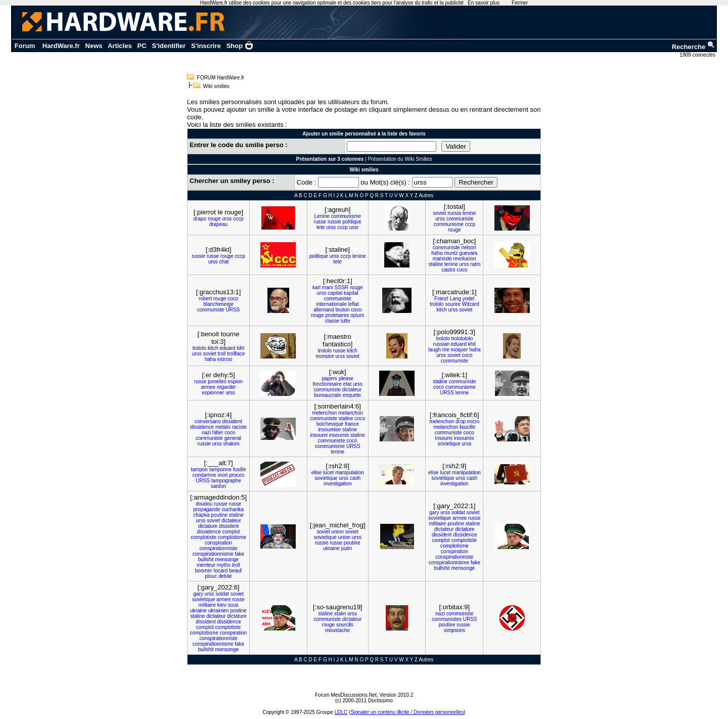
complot (231, 532)
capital (335, 293)
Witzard (471, 304)
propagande (207, 509)
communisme (346, 216)
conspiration (218, 543)
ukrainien (219, 611)
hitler (218, 433)
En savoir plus (484, 3)
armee (208, 387)
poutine (219, 515)
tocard (221, 571)
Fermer (520, 3)
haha (437, 253)
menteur (206, 565)
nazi (206, 433)
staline (436, 264)
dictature (208, 526)
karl (316, 287)
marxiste (442, 259)
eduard (227, 348)
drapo (200, 219)
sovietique (449, 444)
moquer (460, 350)
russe (320, 222)
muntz (451, 253)
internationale (332, 304)
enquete (352, 395)
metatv (223, 427)
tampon (199, 469)
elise (317, 473)
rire (445, 350)
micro (473, 421)
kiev (222, 605)
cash (355, 478)
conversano (208, 421)
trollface (236, 354)
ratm (475, 264)
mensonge (227, 559)
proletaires (337, 315)
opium (357, 315)
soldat (458, 512)
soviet (439, 213)
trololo (437, 304)
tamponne (220, 469)
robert (205, 299)
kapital (351, 293)
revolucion (465, 259)
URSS (233, 310)
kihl (240, 348)
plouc (211, 576)
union (337, 532)
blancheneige (218, 304)
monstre (325, 356)
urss (227, 219)
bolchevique (330, 424)
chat (224, 262)
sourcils (345, 625)
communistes (447, 619)
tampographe (226, 481)
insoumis (339, 435)
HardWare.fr (61, 46)
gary (434, 512)
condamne (204, 475)
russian (441, 344)
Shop (240, 46)
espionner (213, 393)
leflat (354, 304)
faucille (467, 427)
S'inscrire (206, 46)
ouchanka (232, 509)
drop (461, 421)
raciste (239, 427)
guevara (468, 253)
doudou (204, 504)
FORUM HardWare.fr (221, 78)
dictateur (352, 390)
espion (235, 381)
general (233, 438)
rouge (214, 219)
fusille (240, 469)
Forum (25, 46)
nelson (468, 248)
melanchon (351, 413)
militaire (437, 524)
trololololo (462, 339)
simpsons (454, 630)
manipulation (350, 473)
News (94, 46)
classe (332, 321)
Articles (120, 46)
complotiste (203, 537)
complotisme (232, 537)
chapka (201, 515)
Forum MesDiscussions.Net (346, 695)
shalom (231, 444)
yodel (469, 299)
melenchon (324, 413)
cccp (238, 219)
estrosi (225, 359)
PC (142, 46)
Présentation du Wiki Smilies (400, 159)
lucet (328, 473)
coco (462, 270)
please (346, 378)
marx (328, 287)
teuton (343, 310)
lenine (469, 213)
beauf (235, 571)
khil (472, 344)
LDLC (341, 712)
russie (334, 222)
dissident (232, 421)
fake (239, 554)
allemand (324, 310)
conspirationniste (218, 548)
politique (352, 222)
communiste (460, 219)
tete (321, 227)
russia (454, 213)
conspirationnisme (213, 554)
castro (448, 270)
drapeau (219, 224)
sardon (219, 486)
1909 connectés (698, 55)
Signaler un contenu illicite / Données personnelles (407, 712)
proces (237, 475)
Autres (426, 195)
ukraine (331, 548)
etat (348, 384)
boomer (204, 571)
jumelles (217, 381)
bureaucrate (328, 395)
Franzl (441, 299)
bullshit (206, 559)
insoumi (319, 435)
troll (221, 354)
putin (347, 548)
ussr (354, 227)
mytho (224, 565)
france (352, 424)
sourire (453, 304)
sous (233, 605)
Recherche (694, 47)
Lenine (322, 216)
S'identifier (169, 46)
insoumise (329, 430)
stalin (340, 614)
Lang (456, 299)
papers (329, 378)
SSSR (342, 287)
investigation (338, 484)
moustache (337, 630)
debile (225, 576)
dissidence (202, 427)
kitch (442, 310)
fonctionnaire (327, 384)
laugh (434, 350)
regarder (226, 387)
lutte (346, 321)
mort (222, 475)
